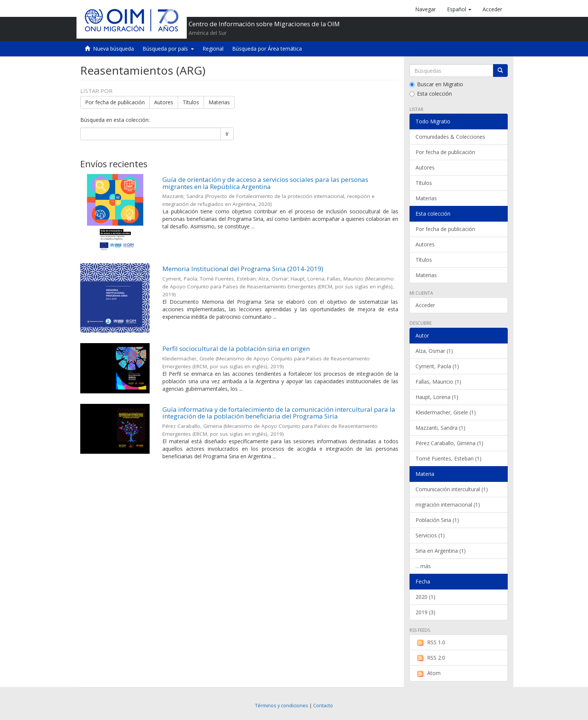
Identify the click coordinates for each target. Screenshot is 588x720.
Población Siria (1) (437, 520)
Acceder (425, 305)
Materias (219, 102)
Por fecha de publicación (115, 102)
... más (423, 566)
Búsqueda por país (168, 49)
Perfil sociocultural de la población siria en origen (236, 349)
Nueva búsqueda (113, 49)
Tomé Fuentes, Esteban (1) (448, 458)
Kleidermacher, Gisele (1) (446, 412)
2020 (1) (425, 597)
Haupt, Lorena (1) (437, 397)
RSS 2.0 (430, 658)
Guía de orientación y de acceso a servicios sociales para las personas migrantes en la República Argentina (265, 183)
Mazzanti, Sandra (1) (440, 428)
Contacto (323, 706)
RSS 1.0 (430, 642)
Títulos (191, 102)
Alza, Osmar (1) (434, 351)
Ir (227, 134)
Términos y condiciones (282, 706)
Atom (428, 673)
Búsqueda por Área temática (267, 49)
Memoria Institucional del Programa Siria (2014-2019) (243, 269)
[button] (459, 9)
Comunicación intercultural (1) (452, 489)
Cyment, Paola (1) (437, 366)
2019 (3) (425, 612)
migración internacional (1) (448, 505)
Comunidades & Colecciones (450, 137)
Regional (213, 49)
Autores (164, 102)
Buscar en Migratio (436, 84)
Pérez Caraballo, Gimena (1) (449, 443)
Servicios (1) (430, 535)
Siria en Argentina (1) (441, 551)
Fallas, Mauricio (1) (438, 382)
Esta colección (431, 94)
